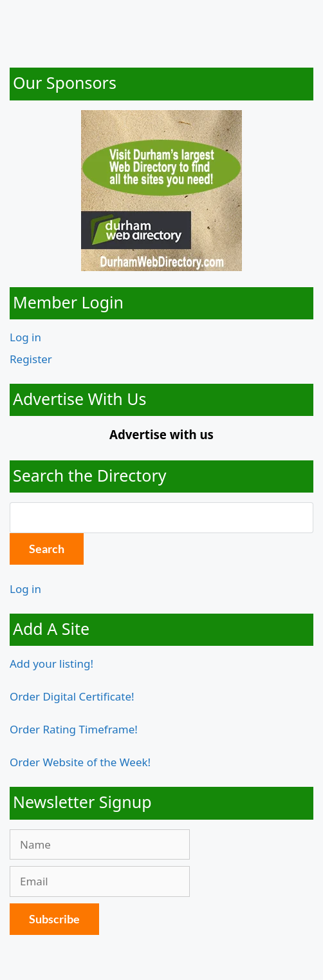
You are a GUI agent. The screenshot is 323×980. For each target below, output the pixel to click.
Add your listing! (51, 664)
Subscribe (54, 919)
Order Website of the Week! (80, 762)
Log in (25, 337)
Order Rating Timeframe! (74, 729)
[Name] (100, 845)
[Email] (100, 881)
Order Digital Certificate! (72, 696)
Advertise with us (161, 434)
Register (31, 359)
